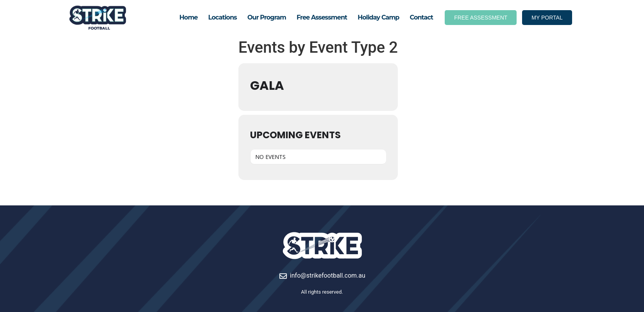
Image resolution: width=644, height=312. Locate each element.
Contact (422, 17)
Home (189, 17)
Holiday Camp (378, 17)
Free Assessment (322, 17)
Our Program (267, 17)
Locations (223, 17)
